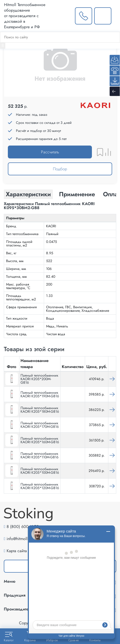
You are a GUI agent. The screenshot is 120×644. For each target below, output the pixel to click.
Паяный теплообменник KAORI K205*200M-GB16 (39, 379)
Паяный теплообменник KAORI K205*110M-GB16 (39, 455)
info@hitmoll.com (21, 539)
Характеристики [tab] (28, 194)
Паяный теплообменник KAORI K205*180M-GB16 (40, 410)
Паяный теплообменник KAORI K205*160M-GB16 (40, 440)
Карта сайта (17, 551)
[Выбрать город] (63, 16)
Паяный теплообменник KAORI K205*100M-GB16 (40, 471)
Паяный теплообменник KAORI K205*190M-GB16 (40, 394)
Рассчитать (50, 152)
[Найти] (3, 46)
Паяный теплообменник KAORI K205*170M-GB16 (40, 425)
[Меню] (116, 16)
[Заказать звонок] (84, 16)
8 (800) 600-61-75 (23, 527)
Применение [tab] (77, 194)
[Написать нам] (103, 16)
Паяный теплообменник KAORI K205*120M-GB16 (40, 486)
